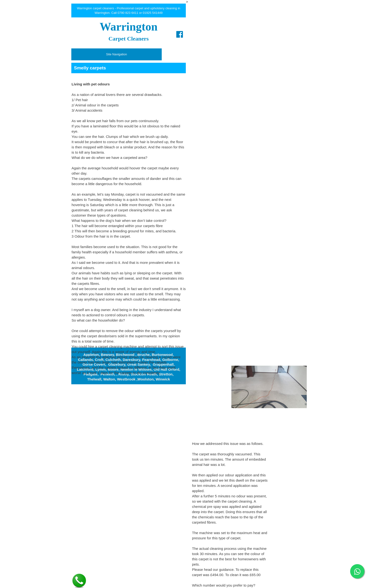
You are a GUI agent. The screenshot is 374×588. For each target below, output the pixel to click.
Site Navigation (117, 54)
